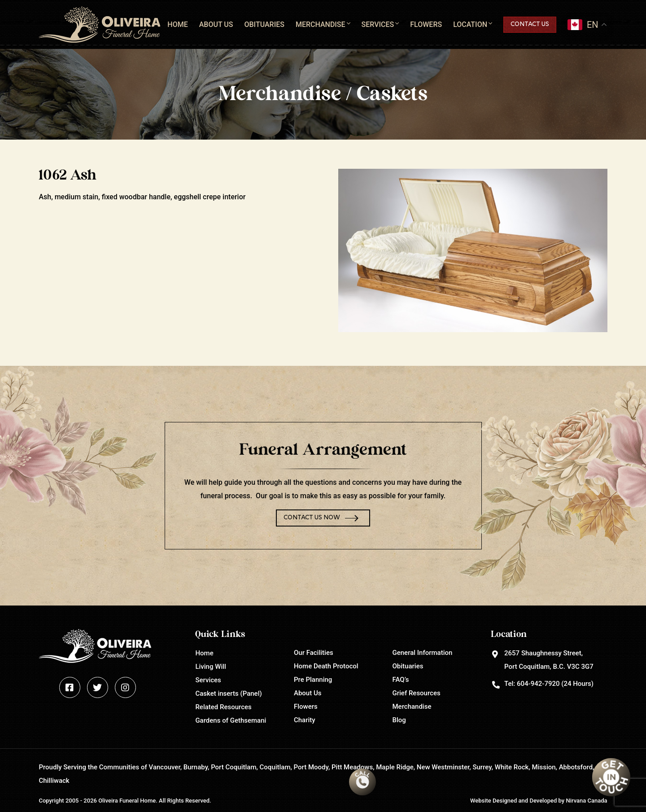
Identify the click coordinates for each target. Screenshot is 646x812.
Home (177, 24)
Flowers (426, 24)
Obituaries (264, 24)
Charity (305, 720)
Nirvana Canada (586, 801)
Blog (399, 720)
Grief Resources (417, 693)
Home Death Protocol (326, 666)
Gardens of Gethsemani (231, 720)
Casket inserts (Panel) (228, 693)
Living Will (210, 667)
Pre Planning (313, 680)
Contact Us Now (312, 518)
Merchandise (321, 24)
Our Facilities (314, 653)
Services (378, 24)
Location (470, 24)
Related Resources (223, 707)
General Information (423, 653)
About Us (216, 24)
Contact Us (530, 24)
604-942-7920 (538, 684)
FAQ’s (401, 680)
